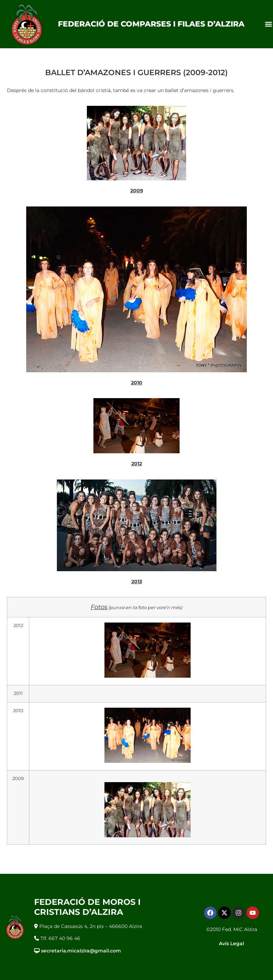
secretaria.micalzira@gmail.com (81, 951)
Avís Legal (231, 943)
